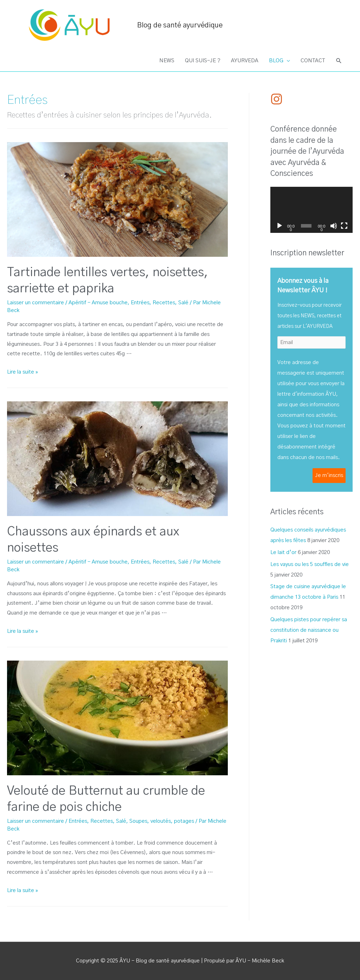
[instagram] (278, 99)
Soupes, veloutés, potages (162, 821)
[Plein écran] (344, 226)
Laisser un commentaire (36, 303)
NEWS (167, 61)
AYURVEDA (245, 61)
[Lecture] (279, 226)
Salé (183, 303)
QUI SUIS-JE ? (203, 61)
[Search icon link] (339, 61)
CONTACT (313, 61)
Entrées (140, 303)
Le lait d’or (283, 552)
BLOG (276, 61)
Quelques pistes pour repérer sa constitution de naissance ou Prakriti (309, 630)
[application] (311, 210)
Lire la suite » (22, 372)
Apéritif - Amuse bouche (98, 303)
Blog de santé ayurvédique (180, 25)
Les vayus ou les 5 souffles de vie (310, 564)
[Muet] (334, 226)
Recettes (164, 303)
